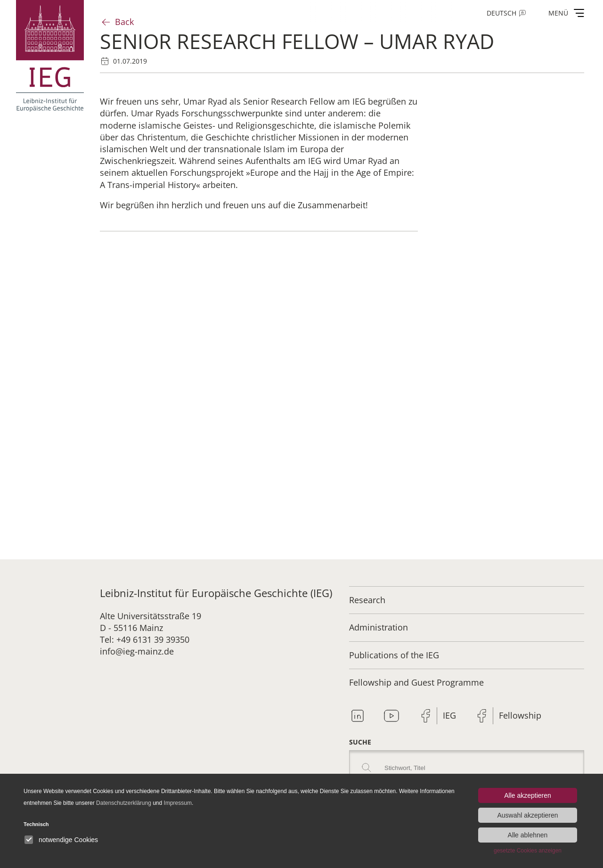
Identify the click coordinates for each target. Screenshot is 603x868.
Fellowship (520, 715)
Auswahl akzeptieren (527, 815)
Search (367, 768)
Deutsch (501, 13)
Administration (379, 627)
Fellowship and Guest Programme (416, 682)
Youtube (391, 716)
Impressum (178, 803)
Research (367, 600)
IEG (449, 715)
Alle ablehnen (528, 835)
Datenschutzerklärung (124, 803)
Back (124, 22)
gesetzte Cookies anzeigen (528, 851)
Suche (360, 742)
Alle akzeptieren (528, 795)
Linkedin (358, 716)
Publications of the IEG (394, 655)
